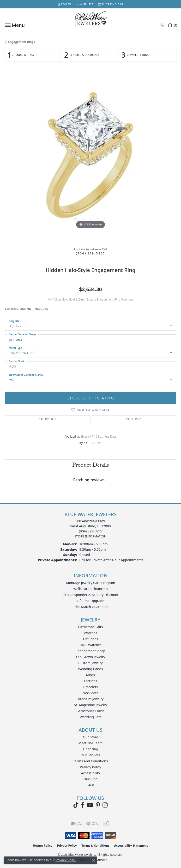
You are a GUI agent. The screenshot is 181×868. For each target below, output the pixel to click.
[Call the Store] (91, 531)
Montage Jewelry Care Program (91, 583)
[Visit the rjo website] (106, 824)
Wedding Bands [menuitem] (90, 669)
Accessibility (91, 773)
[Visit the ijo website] (76, 824)
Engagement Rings (22, 42)
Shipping (48, 419)
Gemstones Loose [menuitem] (90, 711)
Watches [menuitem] (90, 633)
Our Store (90, 737)
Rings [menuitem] (90, 675)
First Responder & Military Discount (90, 595)
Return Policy (43, 846)
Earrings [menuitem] (91, 681)
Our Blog (91, 779)
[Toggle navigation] (14, 25)
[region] (90, 158)
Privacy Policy (90, 767)
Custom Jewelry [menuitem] (90, 663)
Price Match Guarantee (90, 607)
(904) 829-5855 (90, 253)
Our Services (90, 755)
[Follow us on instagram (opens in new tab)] (105, 805)
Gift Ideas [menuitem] (90, 639)
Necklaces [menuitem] (90, 693)
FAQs (90, 785)
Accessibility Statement (131, 846)
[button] (64, 4)
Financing (90, 749)
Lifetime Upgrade (90, 601)
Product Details (91, 466)
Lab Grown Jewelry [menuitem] (90, 657)
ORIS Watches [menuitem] (90, 645)
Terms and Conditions (90, 761)
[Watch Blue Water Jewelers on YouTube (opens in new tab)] (90, 805)
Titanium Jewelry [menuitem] (91, 699)
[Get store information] (90, 536)
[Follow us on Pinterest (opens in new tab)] (98, 805)
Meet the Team (91, 743)
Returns (134, 419)
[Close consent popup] (93, 860)
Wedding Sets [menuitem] (90, 717)
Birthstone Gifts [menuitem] (91, 627)
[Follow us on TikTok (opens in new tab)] (76, 805)
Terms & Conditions (96, 846)
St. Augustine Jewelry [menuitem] (90, 705)
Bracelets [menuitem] (90, 687)
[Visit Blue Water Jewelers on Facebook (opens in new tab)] (83, 805)
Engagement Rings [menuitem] (90, 651)
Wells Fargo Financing (90, 589)
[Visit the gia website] (92, 824)
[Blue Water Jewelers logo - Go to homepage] (90, 19)
